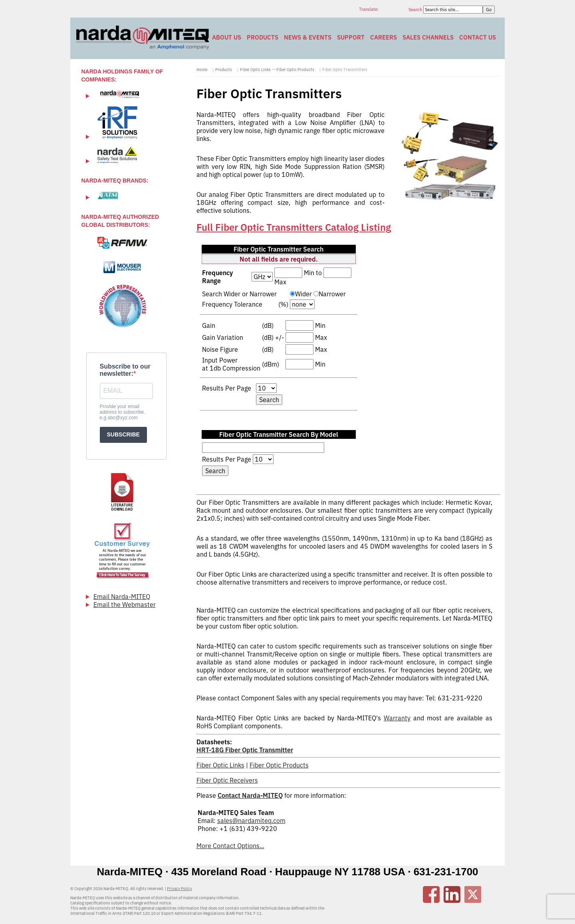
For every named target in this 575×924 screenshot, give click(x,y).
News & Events (308, 37)
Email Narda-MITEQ (122, 597)
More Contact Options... (230, 846)
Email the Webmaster (125, 605)
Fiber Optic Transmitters (345, 70)
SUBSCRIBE (123, 434)
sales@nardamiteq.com (251, 821)
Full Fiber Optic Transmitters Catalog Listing (294, 227)
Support (351, 37)
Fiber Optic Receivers (227, 780)
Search (416, 10)
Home (202, 70)
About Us (227, 37)
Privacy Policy (179, 889)
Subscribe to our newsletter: (125, 370)
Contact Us (478, 37)
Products (263, 37)
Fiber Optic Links (255, 70)
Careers (384, 37)
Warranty (397, 718)
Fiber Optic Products (295, 70)
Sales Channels (428, 37)
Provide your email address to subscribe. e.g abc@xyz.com (123, 412)
